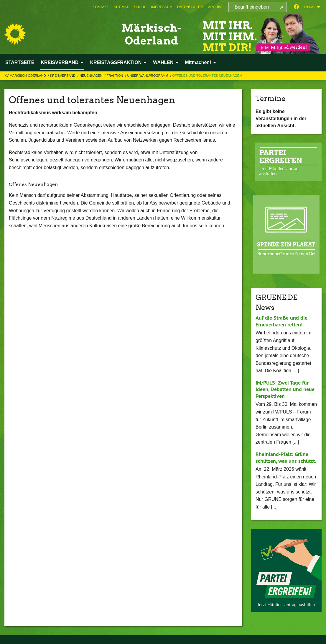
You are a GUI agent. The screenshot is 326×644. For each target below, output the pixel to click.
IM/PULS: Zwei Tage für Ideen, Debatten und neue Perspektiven (285, 389)
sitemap (122, 7)
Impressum (162, 7)
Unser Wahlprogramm (148, 76)
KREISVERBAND (63, 76)
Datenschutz (190, 7)
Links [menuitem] (309, 7)
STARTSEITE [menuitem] (20, 62)
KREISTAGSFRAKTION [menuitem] (116, 62)
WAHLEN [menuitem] (163, 62)
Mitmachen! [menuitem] (198, 62)
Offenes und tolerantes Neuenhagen (207, 76)
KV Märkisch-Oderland (26, 76)
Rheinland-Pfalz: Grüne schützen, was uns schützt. (286, 457)
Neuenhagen (92, 76)
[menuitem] (101, 7)
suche (140, 7)
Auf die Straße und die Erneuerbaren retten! (281, 321)
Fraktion (115, 76)
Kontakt (101, 7)
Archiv (215, 7)
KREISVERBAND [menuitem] (60, 62)
